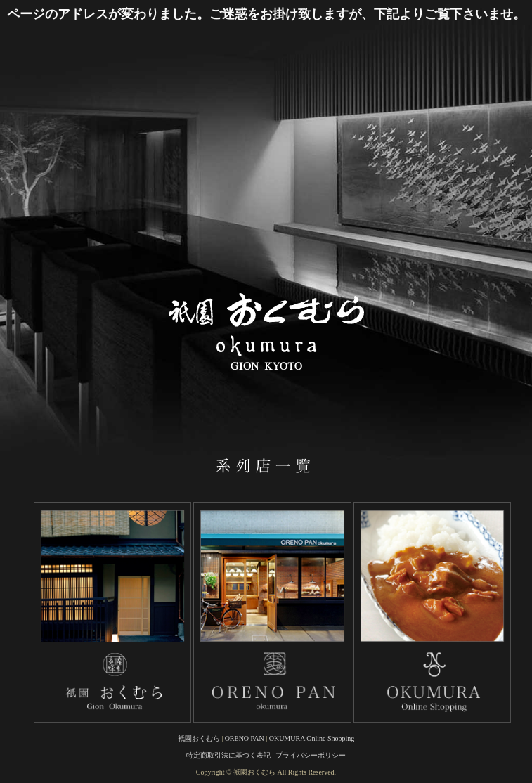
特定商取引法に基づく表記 (228, 755)
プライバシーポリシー (311, 755)
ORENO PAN (245, 738)
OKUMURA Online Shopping (312, 738)
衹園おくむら (199, 738)
